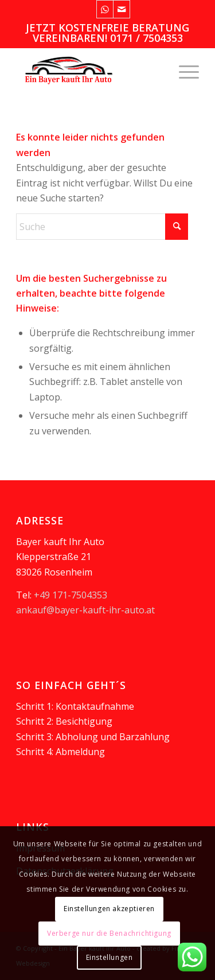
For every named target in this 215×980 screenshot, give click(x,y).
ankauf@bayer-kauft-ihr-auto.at (85, 610)
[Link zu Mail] (122, 9)
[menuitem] (183, 71)
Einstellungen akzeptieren (109, 909)
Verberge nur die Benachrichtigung (109, 933)
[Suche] (102, 227)
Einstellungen (110, 957)
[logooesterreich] (89, 71)
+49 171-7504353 (71, 595)
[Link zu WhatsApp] (105, 9)
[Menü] (183, 71)
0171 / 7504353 (146, 38)
